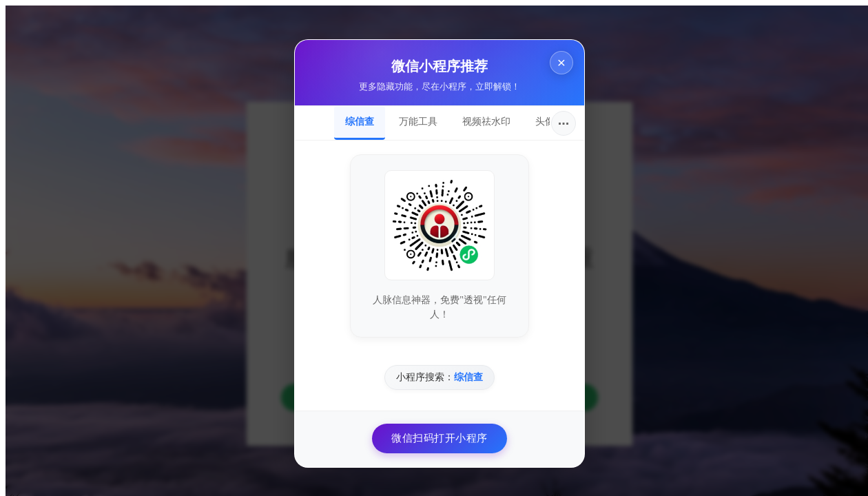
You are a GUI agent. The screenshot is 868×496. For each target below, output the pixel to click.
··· (558, 118)
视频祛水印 (481, 116)
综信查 (354, 116)
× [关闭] (556, 57)
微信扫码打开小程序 (434, 433)
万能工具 (413, 116)
